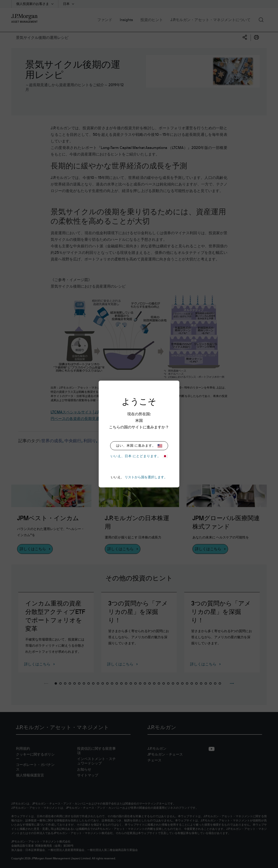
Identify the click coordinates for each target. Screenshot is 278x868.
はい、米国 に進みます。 (139, 446)
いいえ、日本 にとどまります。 (139, 456)
